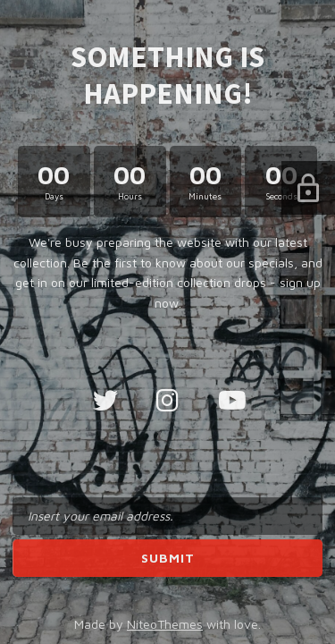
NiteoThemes (165, 624)
